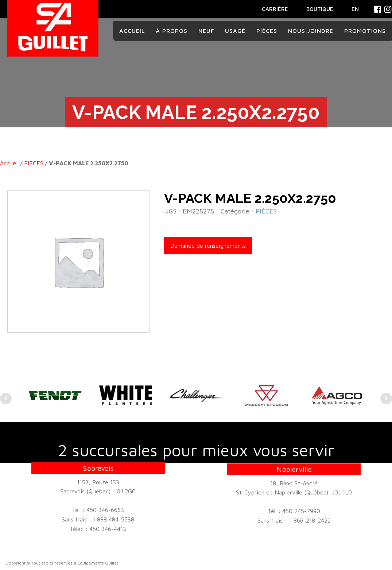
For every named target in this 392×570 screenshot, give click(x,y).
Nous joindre (311, 31)
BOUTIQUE (320, 9)
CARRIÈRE (275, 9)
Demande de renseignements (208, 246)
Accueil (132, 31)
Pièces (267, 31)
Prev (6, 398)
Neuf (206, 31)
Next (386, 398)
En (355, 9)
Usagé (235, 31)
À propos (172, 31)
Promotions (365, 31)
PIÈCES (34, 163)
